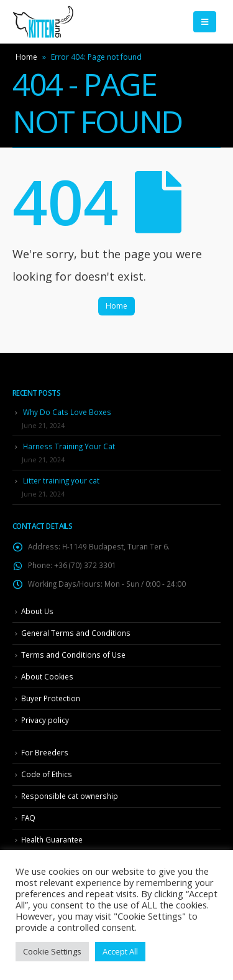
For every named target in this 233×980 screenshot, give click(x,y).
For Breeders (45, 752)
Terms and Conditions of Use (73, 655)
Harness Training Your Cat (69, 446)
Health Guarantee (52, 839)
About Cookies (47, 676)
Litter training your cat (61, 480)
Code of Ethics (47, 774)
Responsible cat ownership (70, 796)
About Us (37, 611)
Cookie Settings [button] (52, 951)
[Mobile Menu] (205, 22)
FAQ (28, 818)
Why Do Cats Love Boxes (67, 412)
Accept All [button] (120, 951)
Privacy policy (45, 720)
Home (26, 57)
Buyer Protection (51, 698)
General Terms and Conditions (76, 633)
